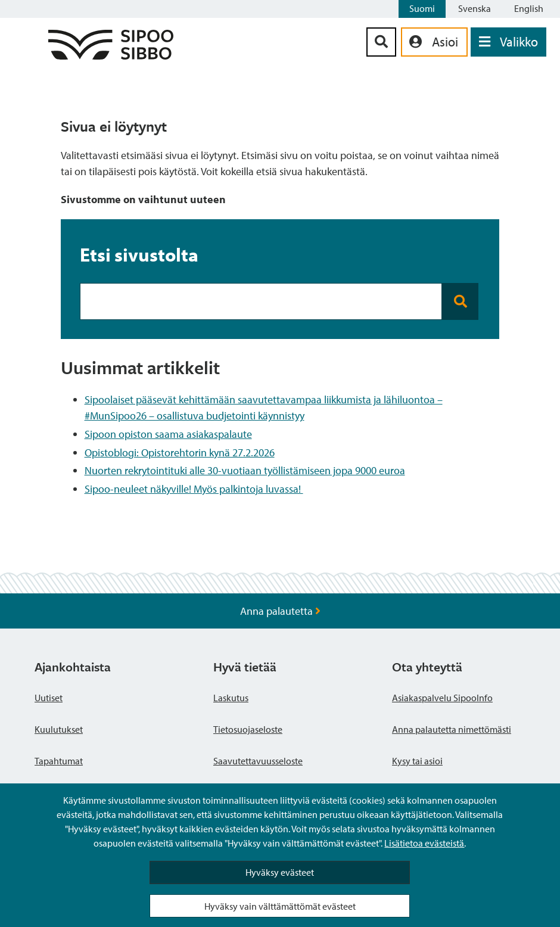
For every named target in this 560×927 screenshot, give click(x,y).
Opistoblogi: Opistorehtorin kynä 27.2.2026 (180, 452)
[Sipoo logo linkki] (111, 56)
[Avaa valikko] (508, 42)
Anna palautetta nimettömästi (452, 729)
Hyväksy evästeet (280, 872)
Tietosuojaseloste (248, 729)
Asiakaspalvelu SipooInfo (442, 698)
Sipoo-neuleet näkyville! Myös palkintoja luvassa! (194, 489)
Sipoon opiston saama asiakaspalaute (168, 434)
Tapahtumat (59, 761)
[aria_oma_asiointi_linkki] (434, 42)
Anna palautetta (280, 611)
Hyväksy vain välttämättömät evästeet (280, 906)
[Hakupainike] (381, 42)
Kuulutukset (59, 729)
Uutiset (49, 698)
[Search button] (460, 301)
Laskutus (231, 698)
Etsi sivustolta (139, 254)
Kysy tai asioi (417, 761)
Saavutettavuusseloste (258, 761)
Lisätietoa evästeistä (424, 843)
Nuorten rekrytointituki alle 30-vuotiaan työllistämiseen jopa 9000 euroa (245, 470)
